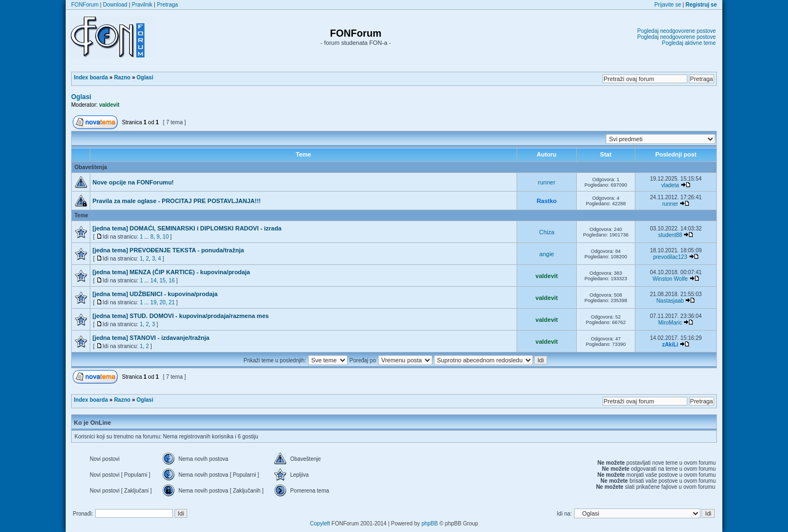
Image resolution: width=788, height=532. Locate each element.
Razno (122, 77)
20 (163, 302)
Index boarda (91, 77)
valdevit (109, 105)
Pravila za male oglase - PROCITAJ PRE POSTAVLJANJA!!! (176, 201)
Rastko (547, 201)
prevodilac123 (670, 257)
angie (547, 254)
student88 (670, 235)
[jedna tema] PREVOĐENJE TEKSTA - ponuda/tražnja (168, 250)
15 (163, 281)
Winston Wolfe (670, 279)
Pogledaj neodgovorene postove (677, 31)
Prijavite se (668, 5)
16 (172, 281)
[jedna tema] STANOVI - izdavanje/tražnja (151, 338)
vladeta (670, 185)
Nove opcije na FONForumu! (133, 182)
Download (115, 5)
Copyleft (320, 524)
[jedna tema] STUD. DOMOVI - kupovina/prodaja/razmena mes (181, 316)
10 (166, 237)
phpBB (430, 524)
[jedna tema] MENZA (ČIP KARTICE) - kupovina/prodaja (171, 272)
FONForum (85, 5)
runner (547, 182)
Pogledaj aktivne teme (689, 43)
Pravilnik (142, 5)
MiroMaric (670, 323)
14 (153, 281)
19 (153, 302)
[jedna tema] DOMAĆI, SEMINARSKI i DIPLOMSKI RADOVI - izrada (187, 228)
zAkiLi (670, 345)
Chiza (547, 232)
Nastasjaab (670, 301)
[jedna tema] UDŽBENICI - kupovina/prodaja (155, 294)
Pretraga (167, 5)
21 (172, 302)
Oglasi (145, 77)
